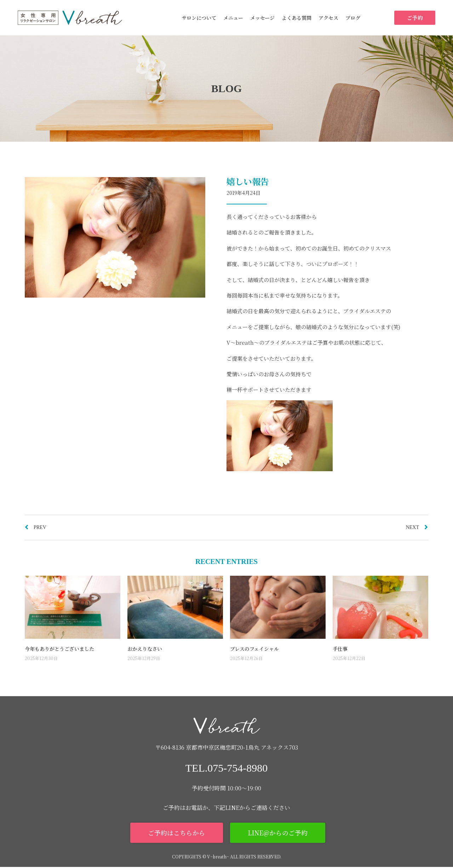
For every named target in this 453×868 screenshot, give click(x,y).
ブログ (353, 18)
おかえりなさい (145, 649)
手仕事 (340, 649)
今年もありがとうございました (59, 649)
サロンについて (199, 18)
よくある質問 (297, 18)
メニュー (233, 18)
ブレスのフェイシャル (254, 649)
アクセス (328, 18)
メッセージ (262, 18)
